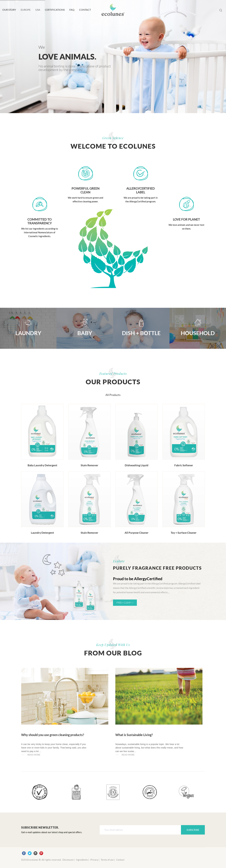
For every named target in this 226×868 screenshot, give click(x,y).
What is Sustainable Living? (134, 735)
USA (38, 10)
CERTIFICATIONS (55, 10)
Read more (34, 755)
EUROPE (26, 10)
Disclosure (68, 860)
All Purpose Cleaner (137, 533)
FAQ (72, 10)
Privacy (94, 860)
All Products (113, 395)
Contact (120, 860)
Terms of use (107, 860)
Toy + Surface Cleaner (184, 533)
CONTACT (85, 10)
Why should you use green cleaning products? (53, 735)
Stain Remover (89, 465)
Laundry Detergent (42, 533)
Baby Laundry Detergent (42, 465)
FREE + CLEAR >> (125, 603)
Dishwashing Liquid (137, 465)
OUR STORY (9, 10)
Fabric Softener (184, 465)
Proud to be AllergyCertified (138, 579)
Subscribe (193, 830)
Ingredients (82, 860)
